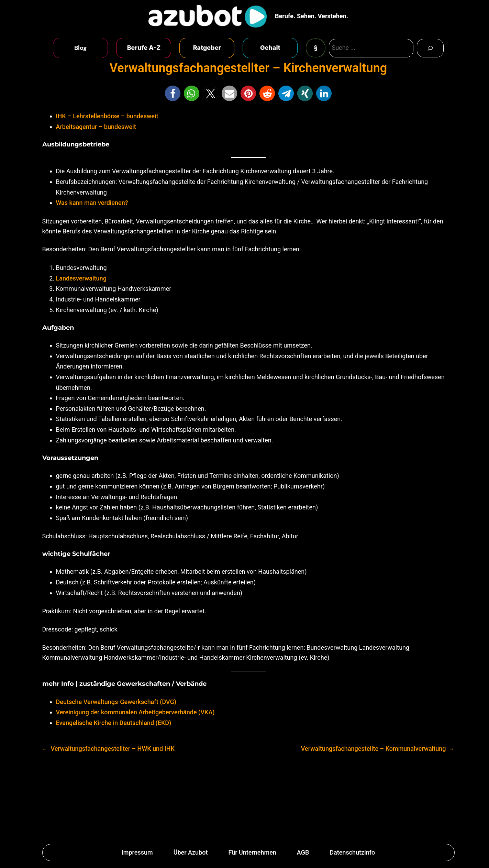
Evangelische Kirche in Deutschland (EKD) (114, 723)
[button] (173, 93)
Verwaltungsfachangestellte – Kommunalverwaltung (374, 749)
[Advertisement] (245, 801)
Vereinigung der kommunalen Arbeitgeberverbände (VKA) (135, 712)
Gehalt (270, 48)
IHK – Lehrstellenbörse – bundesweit (107, 116)
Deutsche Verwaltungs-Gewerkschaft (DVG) (116, 702)
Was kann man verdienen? (92, 203)
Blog (81, 48)
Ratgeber (207, 48)
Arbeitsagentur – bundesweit (96, 127)
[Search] (430, 48)
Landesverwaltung (81, 278)
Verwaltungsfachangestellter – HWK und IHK (112, 749)
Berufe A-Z (144, 48)
